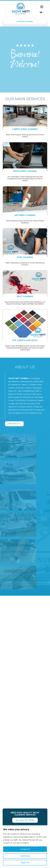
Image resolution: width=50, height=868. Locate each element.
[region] (25, 847)
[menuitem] (42, 12)
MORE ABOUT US (14, 424)
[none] (42, 12)
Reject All (25, 863)
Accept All (25, 849)
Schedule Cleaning (25, 22)
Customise (25, 856)
